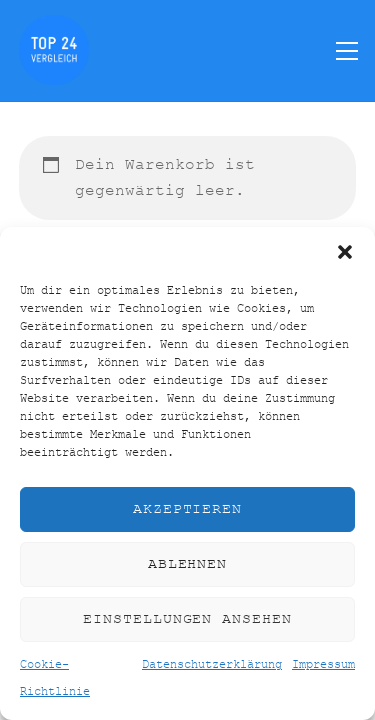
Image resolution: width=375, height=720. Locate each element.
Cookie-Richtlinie (55, 678)
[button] (345, 252)
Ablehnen (188, 564)
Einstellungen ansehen (187, 619)
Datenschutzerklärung (212, 665)
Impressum (323, 665)
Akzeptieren (188, 509)
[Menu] (347, 50)
